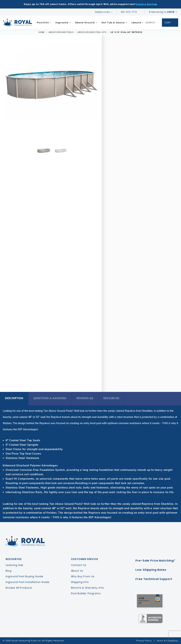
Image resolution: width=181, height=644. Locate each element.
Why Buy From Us (83, 576)
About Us (77, 571)
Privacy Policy (144, 641)
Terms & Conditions (167, 641)
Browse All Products (19, 588)
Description (14, 398)
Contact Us (79, 565)
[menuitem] (44, 23)
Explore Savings (147, 4)
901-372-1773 (131, 12)
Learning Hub (14, 565)
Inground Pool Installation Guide (28, 582)
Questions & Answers (50, 398)
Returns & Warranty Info (88, 588)
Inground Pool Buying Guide (24, 576)
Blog (8, 571)
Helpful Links (102, 12)
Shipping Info (80, 582)
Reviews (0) (85, 398)
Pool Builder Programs (86, 593)
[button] (9, 94)
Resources (111, 398)
